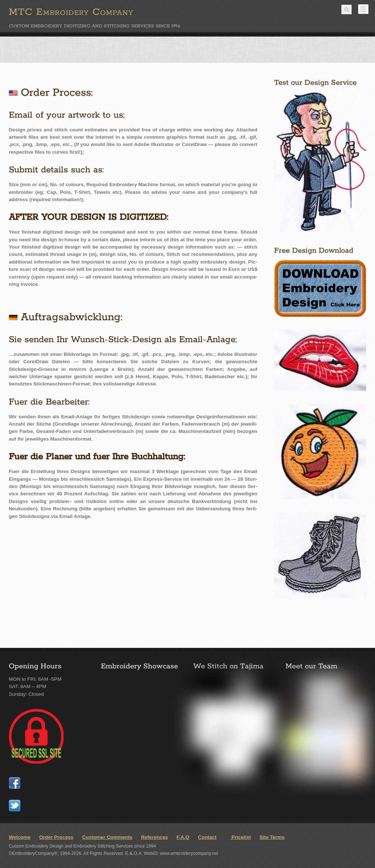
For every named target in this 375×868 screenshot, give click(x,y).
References (154, 837)
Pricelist (238, 837)
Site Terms (272, 837)
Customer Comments (107, 837)
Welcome (20, 837)
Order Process (56, 837)
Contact (207, 837)
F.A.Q (183, 837)
